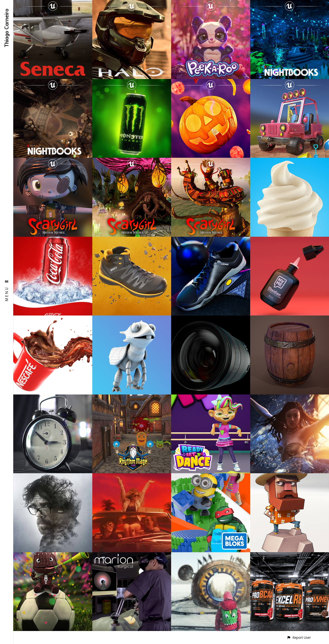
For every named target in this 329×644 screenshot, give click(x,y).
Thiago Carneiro (7, 28)
